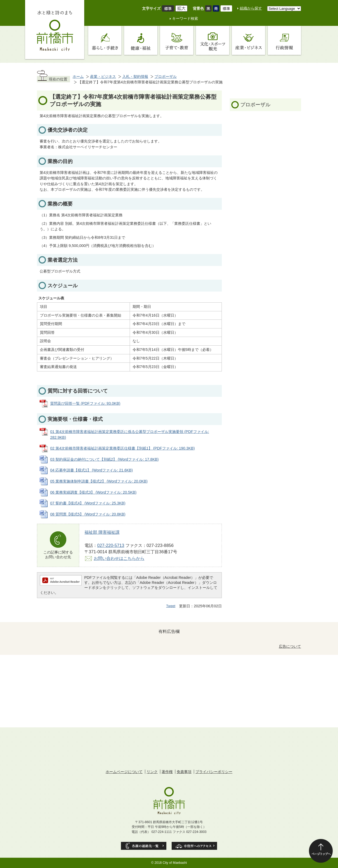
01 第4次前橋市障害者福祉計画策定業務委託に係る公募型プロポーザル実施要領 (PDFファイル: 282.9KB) (130, 435)
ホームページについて (124, 772)
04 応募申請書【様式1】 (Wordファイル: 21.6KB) (91, 470)
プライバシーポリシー (214, 772)
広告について (290, 646)
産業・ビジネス (103, 77)
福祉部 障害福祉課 (102, 532)
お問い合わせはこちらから (119, 558)
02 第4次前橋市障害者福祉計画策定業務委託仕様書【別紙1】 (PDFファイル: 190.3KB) (123, 448)
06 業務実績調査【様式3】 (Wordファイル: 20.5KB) (93, 492)
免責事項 (184, 772)
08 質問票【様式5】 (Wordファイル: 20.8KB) (88, 514)
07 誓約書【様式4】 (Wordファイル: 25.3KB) (88, 503)
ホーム (78, 77)
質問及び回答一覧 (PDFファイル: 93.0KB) (85, 403)
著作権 (167, 772)
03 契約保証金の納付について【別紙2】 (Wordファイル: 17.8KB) (104, 459)
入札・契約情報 (135, 77)
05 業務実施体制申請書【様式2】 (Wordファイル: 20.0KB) (99, 481)
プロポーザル (166, 77)
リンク (152, 772)
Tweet (171, 606)
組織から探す (251, 8)
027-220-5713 (111, 545)
